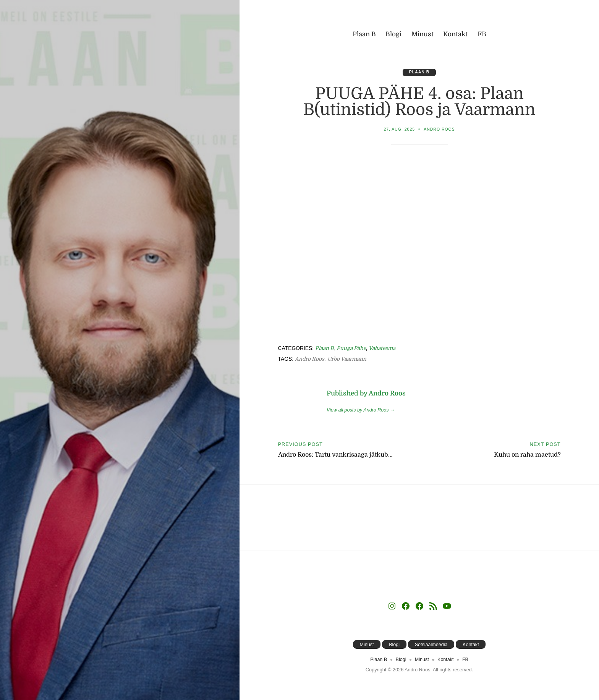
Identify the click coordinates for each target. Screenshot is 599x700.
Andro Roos (440, 130)
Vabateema (384, 349)
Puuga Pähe (352, 349)
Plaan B (419, 72)
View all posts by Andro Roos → (361, 410)
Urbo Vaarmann (348, 359)
